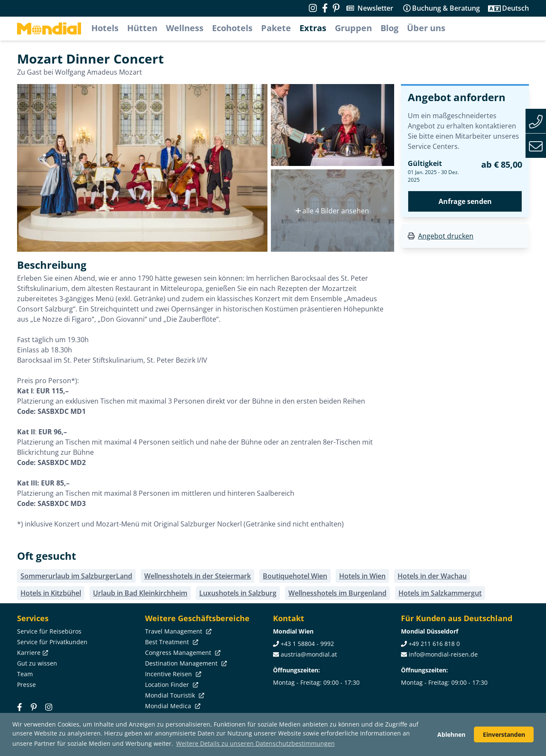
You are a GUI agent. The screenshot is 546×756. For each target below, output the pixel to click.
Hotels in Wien (362, 576)
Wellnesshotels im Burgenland (337, 593)
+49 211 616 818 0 (434, 644)
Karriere (32, 653)
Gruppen (353, 28)
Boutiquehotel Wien (295, 576)
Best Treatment (171, 642)
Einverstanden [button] (504, 734)
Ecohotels (232, 28)
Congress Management (182, 653)
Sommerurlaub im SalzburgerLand (76, 576)
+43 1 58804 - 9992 (307, 644)
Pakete (276, 28)
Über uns (426, 28)
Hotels (105, 28)
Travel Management (177, 631)
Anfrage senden (465, 201)
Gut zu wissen (37, 663)
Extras (313, 28)
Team (25, 674)
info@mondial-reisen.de (443, 654)
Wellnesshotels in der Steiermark (197, 576)
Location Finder (171, 685)
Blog (389, 28)
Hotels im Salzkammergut (440, 593)
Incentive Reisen (172, 674)
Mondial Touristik (174, 695)
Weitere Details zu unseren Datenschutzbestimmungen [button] (256, 743)
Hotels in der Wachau (432, 576)
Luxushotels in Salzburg (238, 593)
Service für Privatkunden (52, 642)
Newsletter (375, 8)
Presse (26, 685)
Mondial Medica (172, 706)
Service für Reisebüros (49, 631)
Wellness (185, 28)
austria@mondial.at (309, 654)
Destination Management (185, 663)
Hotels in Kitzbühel (51, 593)
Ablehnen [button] (451, 734)
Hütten (142, 28)
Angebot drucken (446, 236)
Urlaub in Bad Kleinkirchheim (140, 593)
